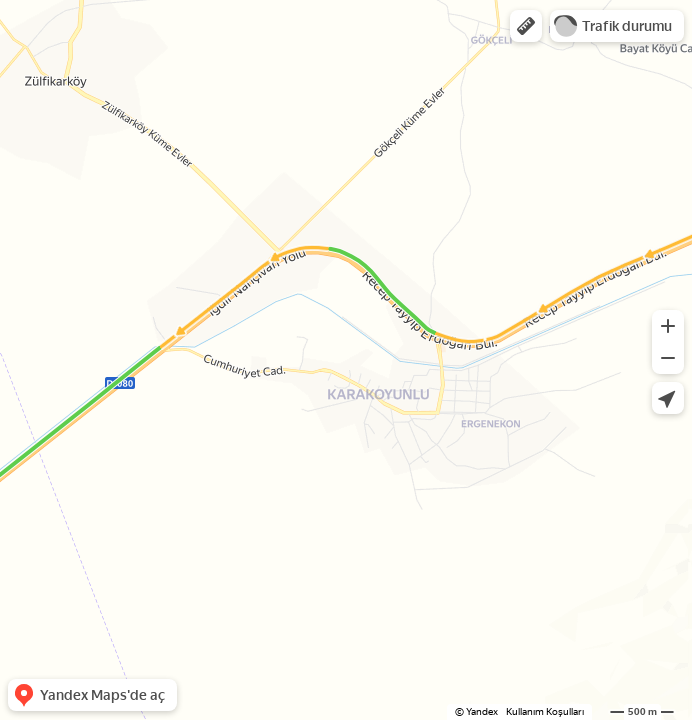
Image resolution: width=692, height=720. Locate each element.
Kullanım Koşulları (545, 711)
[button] (526, 26)
